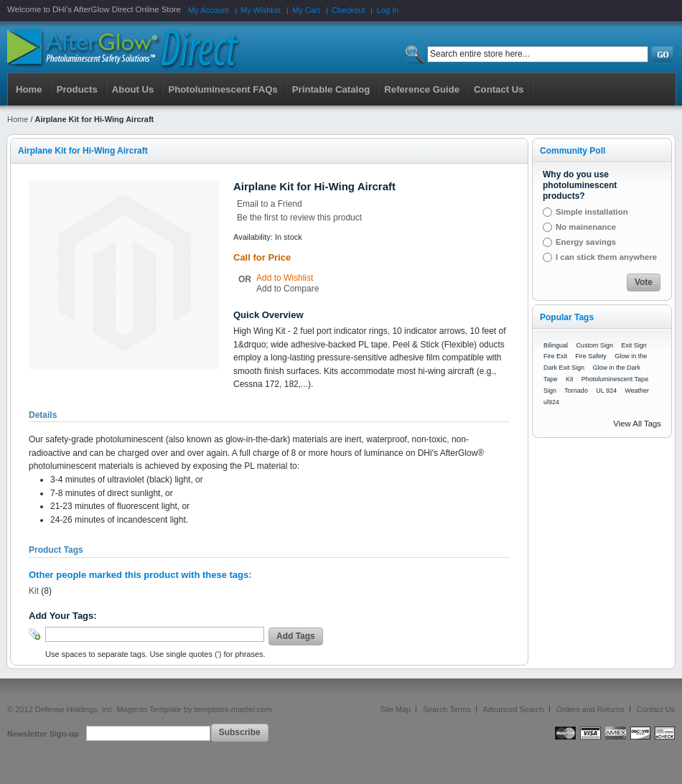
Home (29, 89)
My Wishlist (261, 10)
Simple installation (592, 212)
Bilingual (556, 345)
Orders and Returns (590, 709)
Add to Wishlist (285, 278)
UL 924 (606, 391)
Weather (637, 391)
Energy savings (586, 242)
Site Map (396, 709)
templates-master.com (233, 709)
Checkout (348, 10)
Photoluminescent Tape (615, 379)
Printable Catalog (331, 89)
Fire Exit (555, 356)
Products (77, 89)
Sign (550, 391)
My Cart (306, 10)
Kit (34, 591)
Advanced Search (514, 709)
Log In (388, 10)
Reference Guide (422, 89)
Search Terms (447, 709)
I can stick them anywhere (606, 257)
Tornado (576, 391)
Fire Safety (591, 356)
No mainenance (586, 227)
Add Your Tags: (63, 616)
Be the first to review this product (299, 218)
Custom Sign (594, 345)
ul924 (551, 402)
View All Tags (637, 424)
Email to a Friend (270, 204)
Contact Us (656, 709)
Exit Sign (634, 345)
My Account (209, 10)
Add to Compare (288, 289)
